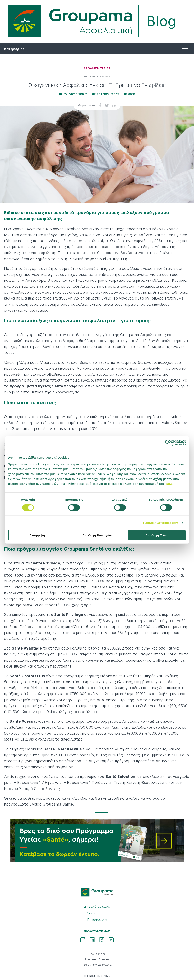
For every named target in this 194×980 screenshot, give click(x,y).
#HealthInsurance (106, 94)
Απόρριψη (37, 535)
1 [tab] (97, 814)
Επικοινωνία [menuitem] (97, 920)
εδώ (169, 484)
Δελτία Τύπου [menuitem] (97, 913)
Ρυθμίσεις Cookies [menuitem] (97, 959)
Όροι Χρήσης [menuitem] (97, 954)
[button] (185, 49)
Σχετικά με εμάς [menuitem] (97, 906)
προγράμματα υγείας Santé (36, 386)
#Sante (130, 94)
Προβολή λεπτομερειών (161, 523)
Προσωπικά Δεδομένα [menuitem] (97, 965)
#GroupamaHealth (73, 94)
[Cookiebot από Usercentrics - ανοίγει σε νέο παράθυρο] (168, 443)
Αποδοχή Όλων (157, 535)
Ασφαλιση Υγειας (97, 68)
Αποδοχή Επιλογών (97, 535)
